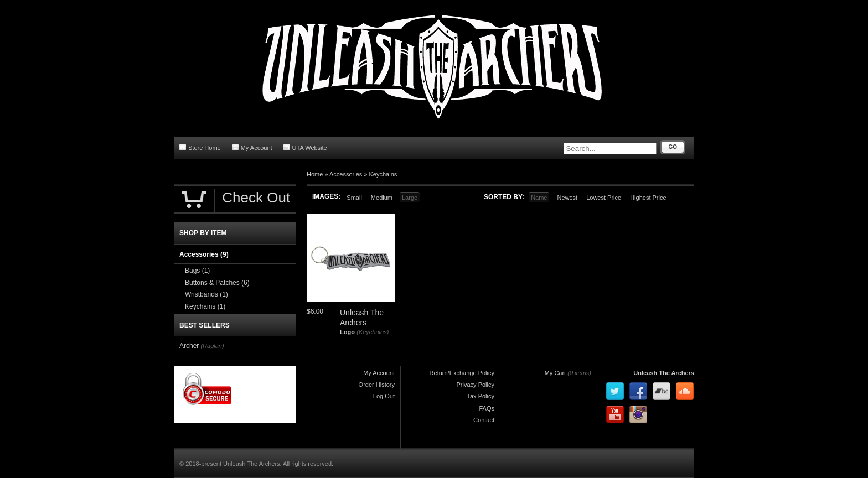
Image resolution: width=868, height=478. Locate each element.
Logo (347, 332)
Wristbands (206, 294)
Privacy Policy (476, 385)
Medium (382, 198)
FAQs (487, 408)
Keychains (383, 174)
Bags (197, 271)
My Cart (556, 373)
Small (354, 198)
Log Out (384, 396)
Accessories (346, 174)
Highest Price (648, 198)
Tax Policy (480, 396)
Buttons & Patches (217, 283)
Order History (377, 385)
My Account (252, 147)
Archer (189, 346)
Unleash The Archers (664, 373)
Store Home (200, 147)
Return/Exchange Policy (462, 373)
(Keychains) (373, 332)
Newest (567, 198)
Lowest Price (604, 198)
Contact (484, 420)
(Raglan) (212, 346)
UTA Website (305, 147)
